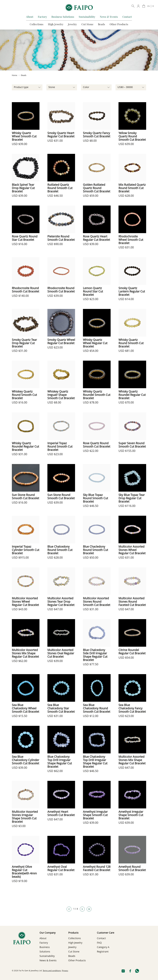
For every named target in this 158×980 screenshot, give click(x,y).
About (30, 17)
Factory (42, 17)
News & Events (109, 17)
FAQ (99, 943)
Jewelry (73, 24)
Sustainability (87, 17)
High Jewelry (56, 24)
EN (149, 6)
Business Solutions (63, 17)
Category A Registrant (103, 950)
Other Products (119, 24)
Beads (102, 24)
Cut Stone (87, 24)
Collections (37, 24)
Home (14, 76)
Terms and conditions (52, 971)
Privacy (65, 971)
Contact (127, 17)
